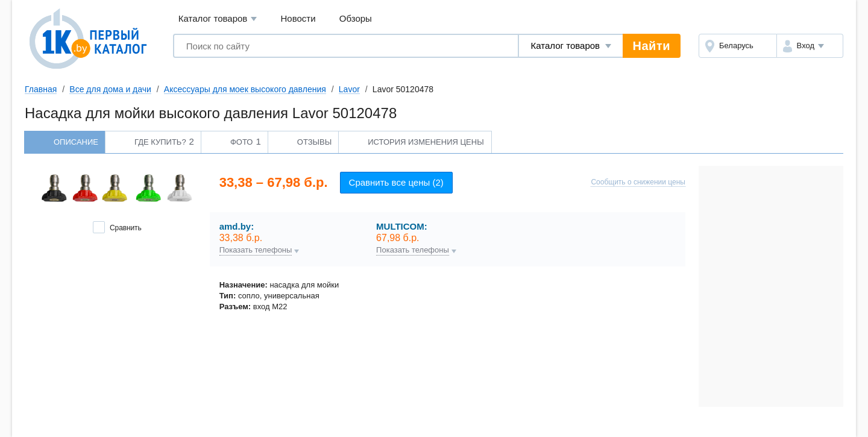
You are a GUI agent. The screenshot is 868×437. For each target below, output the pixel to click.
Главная (41, 89)
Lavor (349, 89)
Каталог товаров (218, 19)
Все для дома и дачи (110, 89)
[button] (810, 46)
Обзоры (356, 18)
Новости (298, 18)
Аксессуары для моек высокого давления (245, 89)
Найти (652, 46)
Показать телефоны (256, 250)
